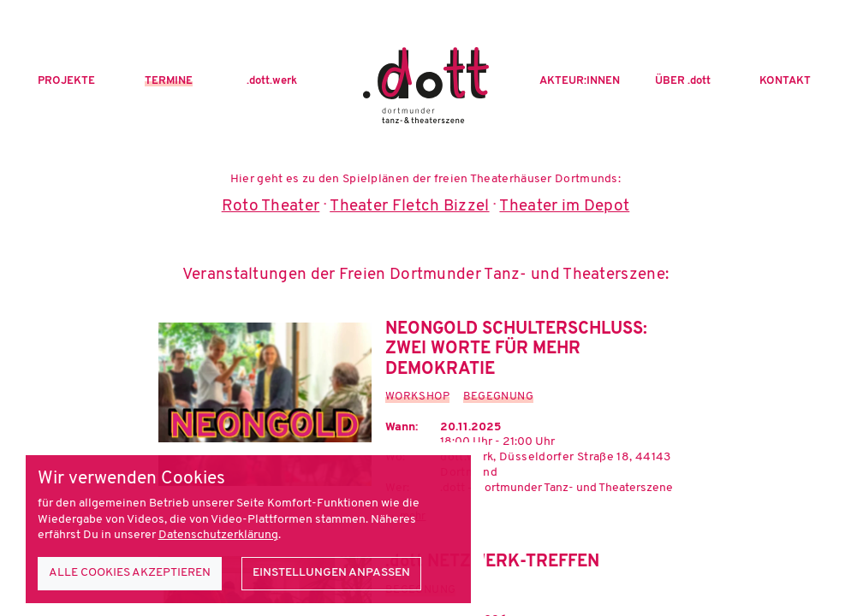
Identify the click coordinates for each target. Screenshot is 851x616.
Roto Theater (271, 207)
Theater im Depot (564, 207)
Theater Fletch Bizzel (409, 207)
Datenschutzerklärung (218, 535)
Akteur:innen (580, 81)
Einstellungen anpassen (331, 573)
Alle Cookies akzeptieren (130, 573)
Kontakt (785, 81)
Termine (169, 81)
